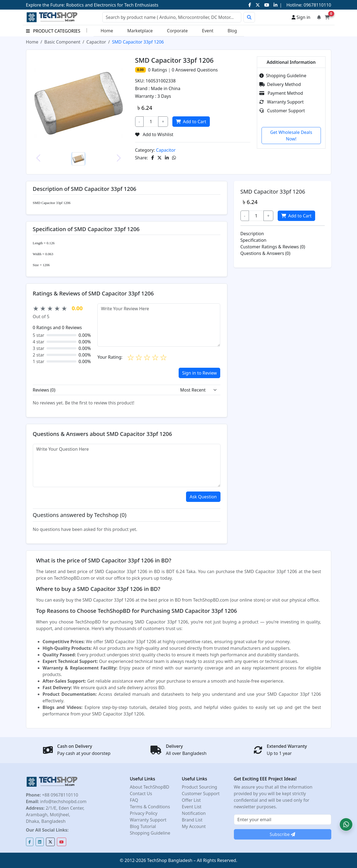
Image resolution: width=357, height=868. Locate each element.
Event (208, 31)
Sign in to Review (200, 373)
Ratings (159, 70)
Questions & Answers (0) (265, 253)
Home (107, 31)
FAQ (134, 800)
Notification (194, 813)
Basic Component (62, 42)
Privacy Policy (144, 813)
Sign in (301, 17)
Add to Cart (191, 122)
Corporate (177, 31)
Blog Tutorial (143, 826)
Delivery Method (280, 84)
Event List (192, 807)
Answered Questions (195, 70)
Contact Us (141, 794)
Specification (253, 240)
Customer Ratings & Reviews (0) (273, 247)
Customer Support (282, 111)
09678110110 (317, 5)
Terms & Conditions (150, 807)
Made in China (166, 88)
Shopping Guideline (283, 76)
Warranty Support (281, 102)
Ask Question (203, 497)
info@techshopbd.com (63, 801)
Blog (232, 31)
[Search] (172, 17)
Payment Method (281, 93)
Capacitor (96, 42)
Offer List (191, 800)
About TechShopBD (150, 787)
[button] (346, 824)
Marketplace (140, 31)
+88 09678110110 (59, 795)
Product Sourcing (200, 787)
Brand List (192, 820)
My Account (194, 826)
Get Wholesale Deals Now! (291, 136)
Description (252, 234)
